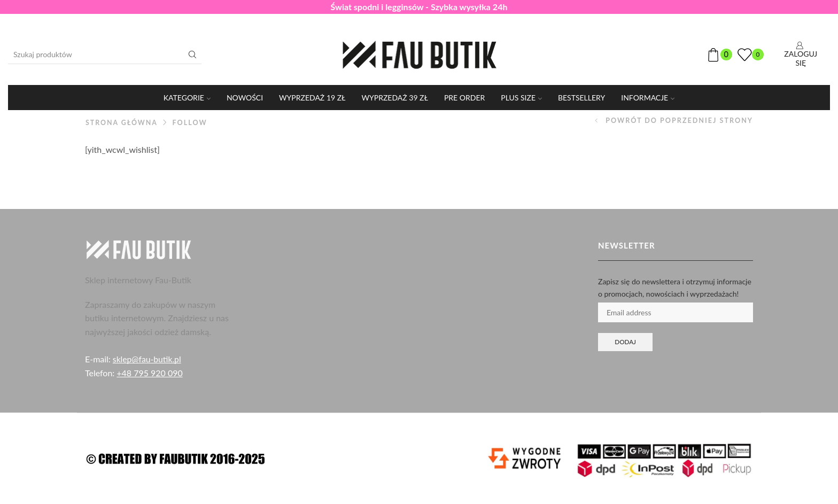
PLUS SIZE (521, 98)
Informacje (648, 98)
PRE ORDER (464, 98)
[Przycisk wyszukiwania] (192, 55)
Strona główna (122, 123)
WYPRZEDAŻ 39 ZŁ (395, 98)
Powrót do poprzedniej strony (679, 121)
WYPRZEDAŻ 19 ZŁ (312, 98)
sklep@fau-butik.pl (148, 359)
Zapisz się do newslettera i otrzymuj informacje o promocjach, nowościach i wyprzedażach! (675, 287)
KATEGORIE (187, 98)
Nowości (245, 98)
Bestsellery (581, 98)
